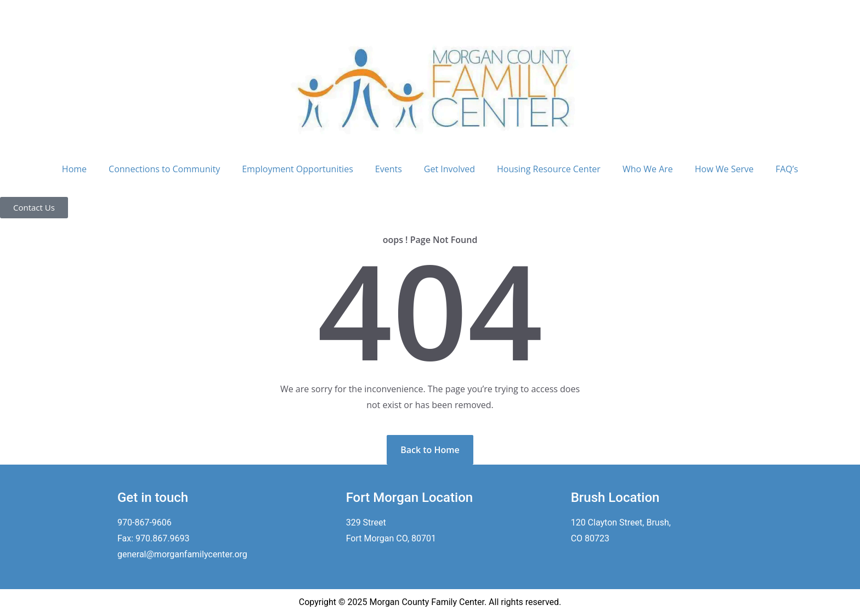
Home (74, 169)
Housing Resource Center (549, 169)
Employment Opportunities (298, 169)
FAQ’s (787, 169)
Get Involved (449, 169)
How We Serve (724, 169)
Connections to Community (164, 169)
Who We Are (648, 169)
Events (389, 169)
